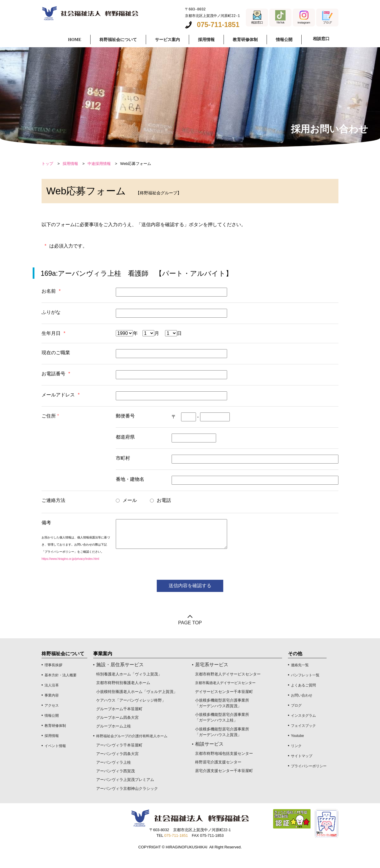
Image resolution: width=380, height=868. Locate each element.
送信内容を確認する (190, 598)
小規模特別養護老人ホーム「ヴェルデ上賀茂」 (137, 704)
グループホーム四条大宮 (117, 730)
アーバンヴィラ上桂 (114, 775)
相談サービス (209, 756)
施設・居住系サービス (120, 677)
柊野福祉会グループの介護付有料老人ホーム (132, 748)
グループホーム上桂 (114, 738)
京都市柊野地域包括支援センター (224, 766)
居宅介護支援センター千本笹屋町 (224, 783)
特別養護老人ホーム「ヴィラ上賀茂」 (129, 686)
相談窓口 (320, 39)
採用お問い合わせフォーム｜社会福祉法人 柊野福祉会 (96, 14)
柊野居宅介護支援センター (218, 774)
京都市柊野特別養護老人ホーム (123, 695)
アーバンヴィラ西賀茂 (115, 783)
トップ (47, 176)
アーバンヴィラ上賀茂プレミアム (125, 792)
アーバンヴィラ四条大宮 (117, 766)
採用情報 (70, 176)
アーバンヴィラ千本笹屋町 (119, 757)
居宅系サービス (212, 677)
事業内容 (52, 708)
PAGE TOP (190, 635)
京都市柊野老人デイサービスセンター (228, 686)
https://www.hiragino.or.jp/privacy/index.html (70, 571)
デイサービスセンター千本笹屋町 (224, 704)
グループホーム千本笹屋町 (119, 721)
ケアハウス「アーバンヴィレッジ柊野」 (131, 712)
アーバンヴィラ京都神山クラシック (127, 800)
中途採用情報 (99, 176)
